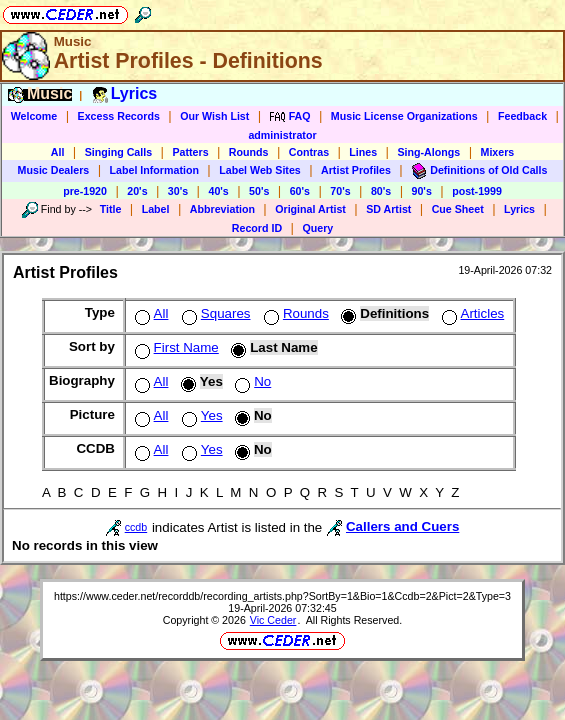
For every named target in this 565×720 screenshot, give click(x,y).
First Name (175, 347)
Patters (190, 152)
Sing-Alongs (428, 152)
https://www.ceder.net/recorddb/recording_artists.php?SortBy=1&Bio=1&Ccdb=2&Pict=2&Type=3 (282, 596)
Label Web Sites (260, 170)
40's (218, 191)
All (58, 152)
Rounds (249, 152)
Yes (200, 415)
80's (381, 191)
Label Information (154, 170)
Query (317, 228)
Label (156, 209)
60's (300, 191)
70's (340, 191)
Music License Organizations (404, 116)
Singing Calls (119, 152)
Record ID (257, 228)
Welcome (34, 116)
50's (259, 191)
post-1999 (477, 191)
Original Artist (310, 209)
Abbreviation (222, 209)
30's (178, 191)
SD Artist (388, 209)
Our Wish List (214, 116)
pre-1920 (85, 191)
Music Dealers (54, 170)
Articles (471, 313)
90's (422, 191)
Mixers (498, 152)
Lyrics (519, 209)
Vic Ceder (273, 620)
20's (137, 191)
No (251, 381)
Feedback (522, 116)
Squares (214, 313)
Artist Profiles (356, 170)
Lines (363, 152)
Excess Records (119, 116)
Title (111, 209)
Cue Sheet (458, 209)
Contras (309, 152)
